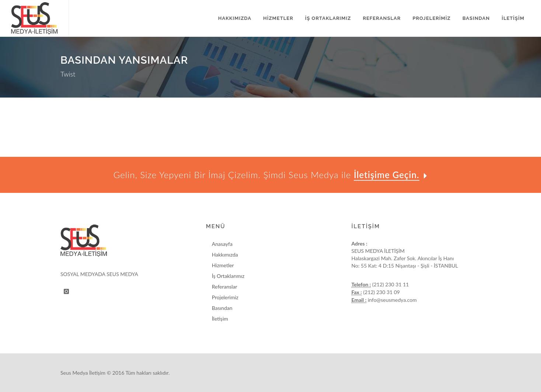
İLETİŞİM (513, 18)
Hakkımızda (225, 255)
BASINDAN (476, 18)
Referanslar (225, 287)
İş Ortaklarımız (228, 276)
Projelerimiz (225, 297)
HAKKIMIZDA (235, 18)
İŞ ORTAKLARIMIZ (328, 18)
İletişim (220, 319)
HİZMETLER (278, 18)
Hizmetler (223, 265)
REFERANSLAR (382, 18)
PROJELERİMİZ (431, 18)
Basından (222, 308)
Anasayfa (222, 244)
